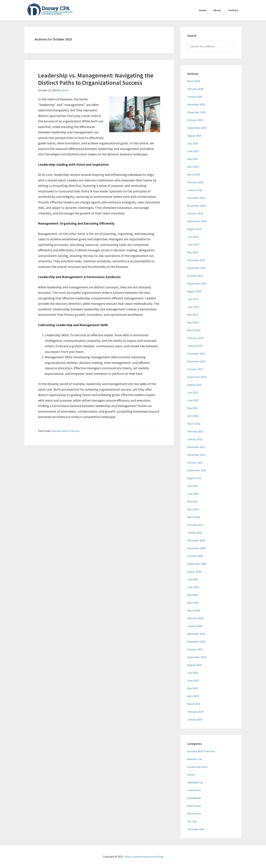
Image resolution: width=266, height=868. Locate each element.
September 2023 (197, 283)
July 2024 (193, 237)
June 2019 (193, 680)
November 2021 (196, 455)
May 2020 (193, 595)
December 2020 (196, 540)
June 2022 (193, 400)
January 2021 (195, 533)
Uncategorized (196, 829)
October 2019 (195, 649)
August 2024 (194, 229)
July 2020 (193, 579)
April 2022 (193, 416)
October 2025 (195, 120)
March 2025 (194, 174)
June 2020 (193, 587)
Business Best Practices (66, 431)
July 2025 (193, 143)
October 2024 (195, 213)
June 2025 (193, 151)
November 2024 (196, 206)
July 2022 (193, 392)
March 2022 (194, 424)
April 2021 (193, 509)
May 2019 (193, 688)
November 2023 (196, 268)
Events (191, 775)
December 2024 (196, 198)
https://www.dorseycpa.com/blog (144, 856)
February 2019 (195, 712)
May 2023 (193, 315)
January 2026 (195, 97)
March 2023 (194, 330)
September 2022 (197, 377)
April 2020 (193, 603)
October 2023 (195, 276)
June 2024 (193, 245)
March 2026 (194, 81)
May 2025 (193, 159)
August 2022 (194, 385)
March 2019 (194, 704)
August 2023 (194, 291)
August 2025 (194, 136)
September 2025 (197, 128)
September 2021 (197, 470)
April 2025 (193, 167)
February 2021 (195, 525)
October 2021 (195, 463)
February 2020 (195, 618)
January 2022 (195, 439)
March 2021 (194, 517)
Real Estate (194, 806)
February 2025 (195, 182)
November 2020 (196, 548)
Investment (194, 790)
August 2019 (194, 665)
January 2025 (195, 190)
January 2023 (195, 346)
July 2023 (193, 299)
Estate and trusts (197, 767)
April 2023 (193, 322)
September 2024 (197, 221)
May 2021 (193, 501)
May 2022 (193, 408)
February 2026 (195, 89)
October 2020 (195, 556)
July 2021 (193, 486)
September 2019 (197, 657)
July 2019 (193, 673)
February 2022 (195, 431)
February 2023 (195, 338)
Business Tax (195, 759)
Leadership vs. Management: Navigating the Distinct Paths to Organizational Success (96, 79)
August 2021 (194, 478)
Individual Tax (195, 782)
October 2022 (195, 369)
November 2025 (196, 112)
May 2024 (193, 252)
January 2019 (195, 719)
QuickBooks (194, 798)
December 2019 (196, 634)
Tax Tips (192, 821)
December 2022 (196, 354)
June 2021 (193, 494)
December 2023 (196, 260)
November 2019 (196, 642)
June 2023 (193, 307)
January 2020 (195, 626)
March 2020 (194, 610)
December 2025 (196, 104)
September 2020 (197, 564)
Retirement (194, 814)
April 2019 (193, 696)
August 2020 (194, 572)
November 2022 (196, 361)
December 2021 (196, 447)
